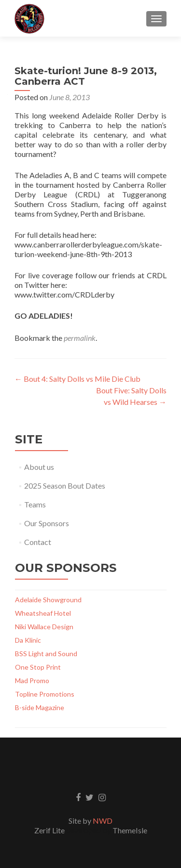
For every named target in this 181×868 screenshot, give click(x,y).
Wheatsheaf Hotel (43, 613)
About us (39, 467)
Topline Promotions (45, 694)
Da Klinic (28, 640)
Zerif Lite (50, 830)
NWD (103, 821)
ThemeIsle (130, 830)
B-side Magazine (40, 707)
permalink (80, 338)
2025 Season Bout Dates (65, 486)
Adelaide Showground (48, 600)
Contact (38, 542)
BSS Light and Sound (46, 654)
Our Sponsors (47, 523)
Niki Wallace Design (44, 627)
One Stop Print (38, 667)
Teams (35, 504)
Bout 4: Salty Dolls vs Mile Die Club (77, 379)
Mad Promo (32, 680)
